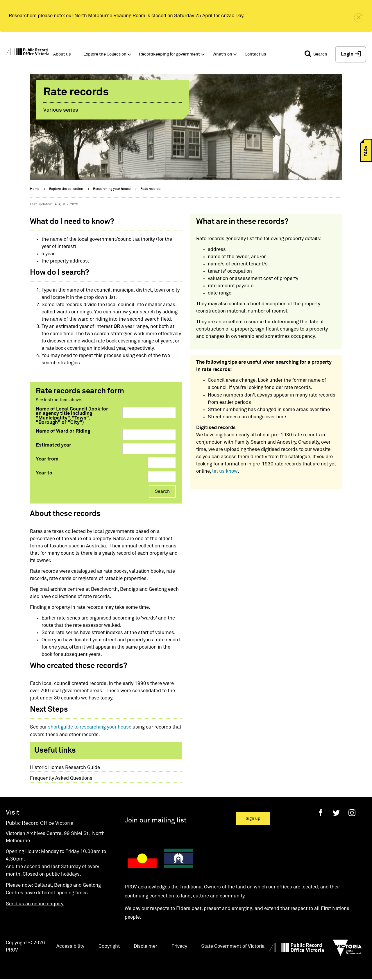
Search (162, 491)
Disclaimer (145, 946)
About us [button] (62, 54)
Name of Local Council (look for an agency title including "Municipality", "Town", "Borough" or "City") (72, 416)
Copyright (109, 946)
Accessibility (70, 946)
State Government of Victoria (233, 946)
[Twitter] (336, 813)
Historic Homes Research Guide (65, 768)
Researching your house (112, 189)
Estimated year (53, 445)
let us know (225, 471)
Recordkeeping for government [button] (169, 54)
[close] (359, 18)
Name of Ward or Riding (63, 431)
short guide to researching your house (90, 727)
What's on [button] (222, 54)
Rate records (150, 189)
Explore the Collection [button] (105, 54)
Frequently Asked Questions (61, 778)
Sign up (253, 819)
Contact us (255, 54)
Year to (44, 473)
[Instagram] (352, 813)
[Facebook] (321, 813)
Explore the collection (66, 189)
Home (35, 189)
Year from (47, 459)
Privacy (179, 946)
